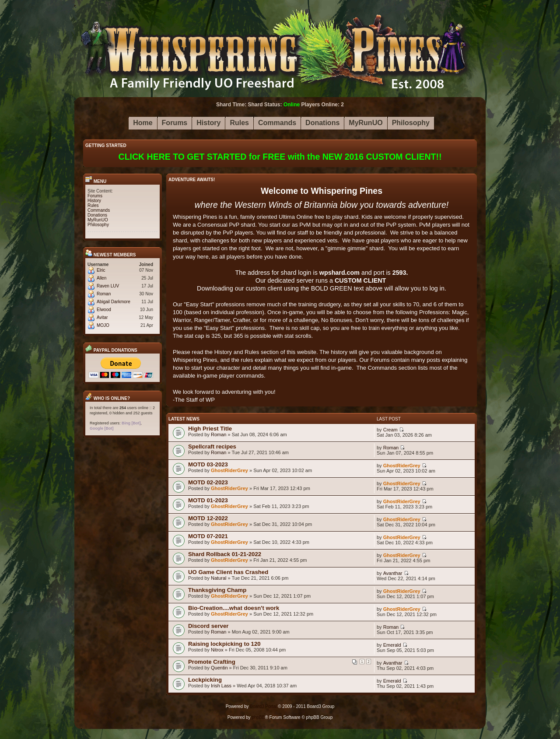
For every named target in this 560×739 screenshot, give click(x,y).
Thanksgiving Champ (217, 590)
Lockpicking (205, 680)
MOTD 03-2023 (208, 464)
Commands (99, 210)
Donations (97, 215)
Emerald (392, 645)
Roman (104, 294)
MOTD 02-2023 (208, 482)
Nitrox (217, 650)
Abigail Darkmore (114, 302)
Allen (101, 278)
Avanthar (393, 573)
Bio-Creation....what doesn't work (234, 608)
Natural (219, 578)
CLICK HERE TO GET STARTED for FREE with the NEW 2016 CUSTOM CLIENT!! (280, 157)
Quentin (219, 668)
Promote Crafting (212, 662)
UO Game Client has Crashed (228, 572)
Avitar (102, 317)
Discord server (208, 626)
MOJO (103, 325)
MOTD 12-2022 (208, 518)
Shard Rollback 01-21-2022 (225, 554)
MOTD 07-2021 (208, 536)
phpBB (258, 717)
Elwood (104, 310)
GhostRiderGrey (229, 470)
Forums (95, 196)
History (94, 201)
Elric (101, 270)
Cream (390, 430)
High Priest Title (210, 429)
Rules (93, 205)
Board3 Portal (263, 706)
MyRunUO (98, 220)
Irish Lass (221, 686)
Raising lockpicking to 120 (224, 644)
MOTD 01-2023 (208, 500)
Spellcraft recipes (212, 447)
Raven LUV (108, 286)
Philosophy (98, 225)
